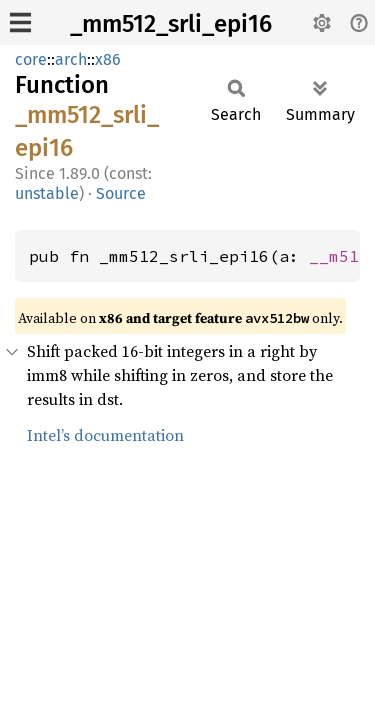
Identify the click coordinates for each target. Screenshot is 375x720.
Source (121, 193)
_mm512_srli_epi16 (171, 24)
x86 (108, 59)
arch (71, 59)
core (31, 59)
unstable (47, 193)
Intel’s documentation (105, 435)
